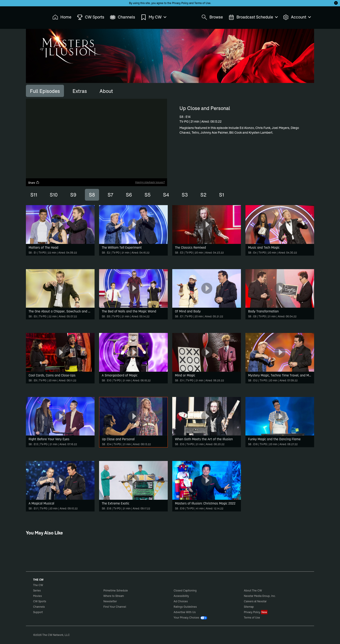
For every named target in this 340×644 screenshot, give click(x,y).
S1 (222, 195)
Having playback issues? (150, 182)
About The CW (253, 590)
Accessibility (181, 596)
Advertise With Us (185, 612)
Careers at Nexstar (255, 601)
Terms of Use (202, 3)
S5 (147, 195)
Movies (37, 596)
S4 (166, 195)
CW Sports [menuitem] (91, 17)
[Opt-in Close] (336, 3)
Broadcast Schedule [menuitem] (253, 17)
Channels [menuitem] (122, 17)
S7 (110, 195)
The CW (35, 16)
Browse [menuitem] (212, 17)
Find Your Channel (115, 607)
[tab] (45, 91)
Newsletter (110, 601)
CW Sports (40, 601)
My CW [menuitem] (153, 17)
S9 (73, 195)
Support (38, 612)
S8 (92, 195)
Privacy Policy (180, 3)
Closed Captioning (185, 590)
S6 (129, 195)
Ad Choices (181, 601)
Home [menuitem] (62, 17)
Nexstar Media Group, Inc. (260, 596)
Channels (39, 607)
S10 (54, 195)
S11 (34, 195)
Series (37, 590)
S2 (203, 195)
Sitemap (249, 607)
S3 (185, 195)
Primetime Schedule (116, 590)
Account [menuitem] (297, 17)
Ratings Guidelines (185, 607)
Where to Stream (114, 596)
